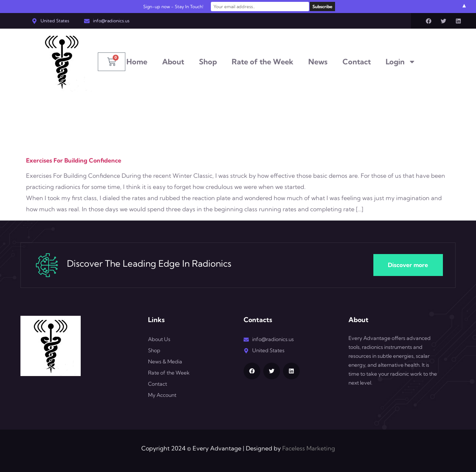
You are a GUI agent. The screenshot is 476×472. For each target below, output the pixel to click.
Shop (208, 62)
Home (137, 62)
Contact (357, 62)
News (318, 62)
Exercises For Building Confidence (74, 160)
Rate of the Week (263, 62)
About (173, 62)
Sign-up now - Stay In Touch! (178, 7)
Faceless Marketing (309, 448)
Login (401, 62)
